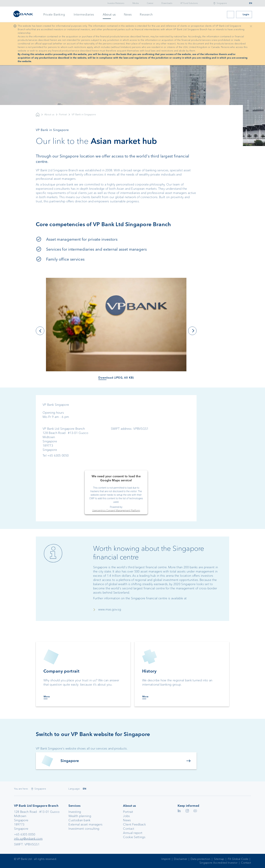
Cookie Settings (134, 837)
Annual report (133, 833)
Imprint (166, 859)
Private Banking (54, 15)
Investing (75, 812)
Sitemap (219, 859)
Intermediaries (84, 15)
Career (150, 3)
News (128, 15)
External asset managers (85, 824)
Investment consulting (84, 829)
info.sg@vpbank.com (28, 839)
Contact (129, 829)
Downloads (167, 3)
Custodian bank (79, 820)
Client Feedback (134, 824)
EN (251, 3)
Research (146, 15)
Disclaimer (180, 859)
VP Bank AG (38, 121)
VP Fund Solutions (189, 3)
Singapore (222, 3)
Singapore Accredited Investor (219, 863)
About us (109, 15)
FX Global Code (238, 859)
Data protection (201, 859)
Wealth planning (80, 816)
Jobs (126, 816)
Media (136, 3)
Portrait (63, 121)
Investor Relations (116, 3)
